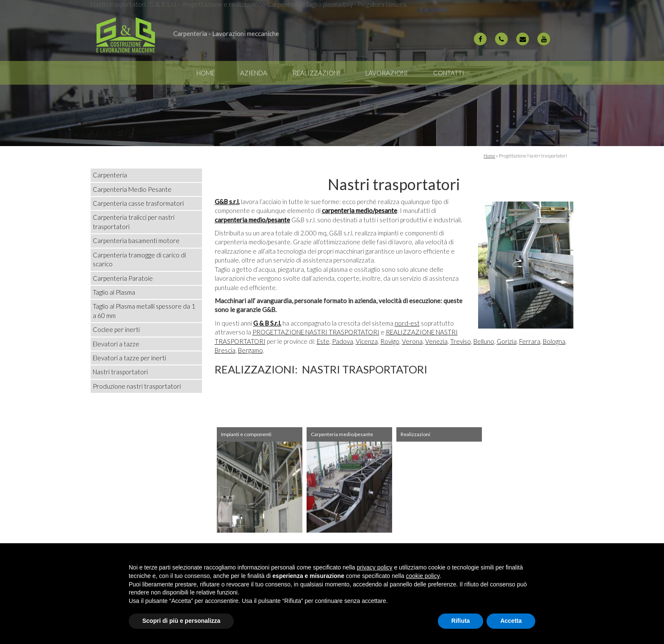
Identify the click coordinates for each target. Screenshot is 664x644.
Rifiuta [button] (461, 621)
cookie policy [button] (423, 576)
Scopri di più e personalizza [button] (181, 621)
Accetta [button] (511, 621)
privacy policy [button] (375, 567)
